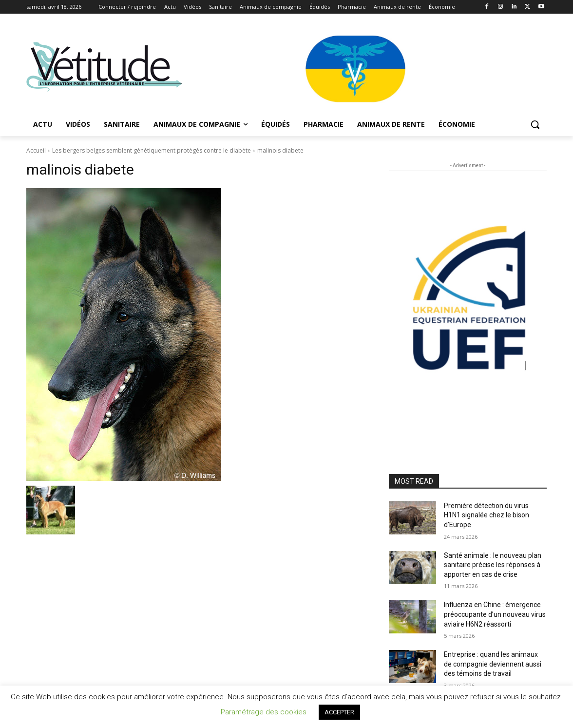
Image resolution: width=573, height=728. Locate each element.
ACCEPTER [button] (339, 712)
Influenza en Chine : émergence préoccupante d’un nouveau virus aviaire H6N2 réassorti (495, 614)
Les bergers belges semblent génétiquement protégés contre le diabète (152, 150)
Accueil (36, 150)
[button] (535, 124)
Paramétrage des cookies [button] (264, 712)
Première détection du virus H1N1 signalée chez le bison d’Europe (487, 515)
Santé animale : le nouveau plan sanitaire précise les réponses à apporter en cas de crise (493, 565)
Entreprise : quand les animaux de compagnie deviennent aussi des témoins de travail (493, 664)
